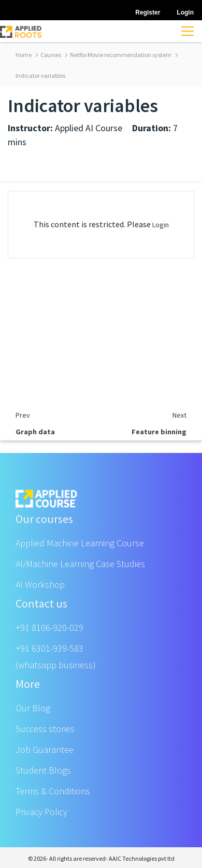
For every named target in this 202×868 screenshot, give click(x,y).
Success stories (45, 729)
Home (24, 55)
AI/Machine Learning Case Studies (80, 564)
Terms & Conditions (53, 791)
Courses (48, 55)
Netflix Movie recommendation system (118, 55)
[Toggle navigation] (187, 31)
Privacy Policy (41, 812)
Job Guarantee (45, 749)
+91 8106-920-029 (49, 628)
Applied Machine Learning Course (80, 543)
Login (161, 225)
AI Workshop (40, 584)
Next (179, 415)
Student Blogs (43, 770)
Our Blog (33, 708)
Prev (23, 415)
